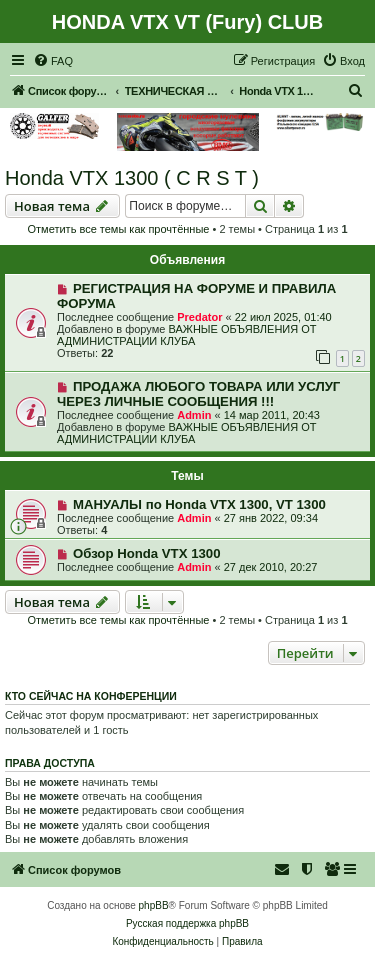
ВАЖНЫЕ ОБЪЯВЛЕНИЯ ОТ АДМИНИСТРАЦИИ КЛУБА (187, 335)
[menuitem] (53, 61)
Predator (199, 317)
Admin (194, 415)
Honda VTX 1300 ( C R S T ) (132, 178)
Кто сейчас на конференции (91, 696)
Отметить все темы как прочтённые (119, 229)
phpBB (154, 905)
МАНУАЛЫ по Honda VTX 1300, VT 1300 (199, 504)
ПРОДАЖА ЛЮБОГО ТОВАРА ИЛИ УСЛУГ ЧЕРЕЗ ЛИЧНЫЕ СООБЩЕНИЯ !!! (198, 394)
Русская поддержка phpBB (187, 923)
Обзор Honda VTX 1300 (147, 553)
